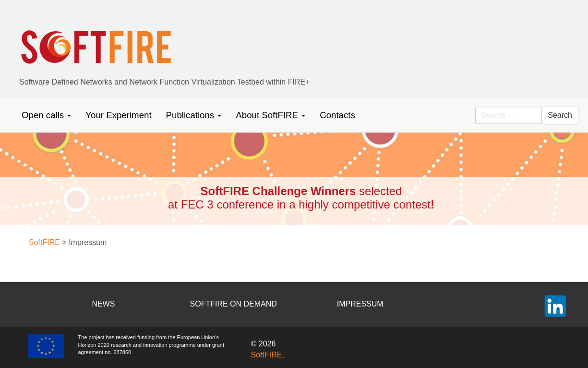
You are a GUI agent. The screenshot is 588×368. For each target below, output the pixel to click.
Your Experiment (118, 115)
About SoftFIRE (270, 115)
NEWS (103, 304)
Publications (194, 115)
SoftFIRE (267, 355)
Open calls (46, 115)
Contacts (337, 115)
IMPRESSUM (360, 304)
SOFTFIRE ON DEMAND (234, 304)
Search (560, 115)
